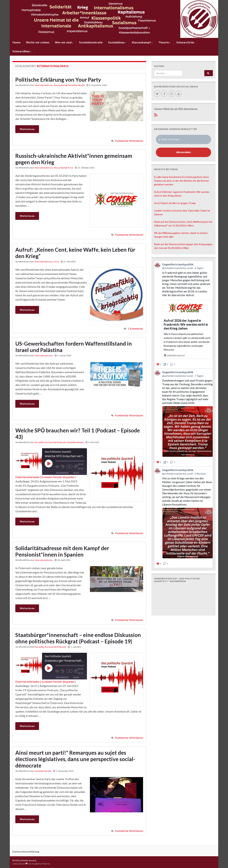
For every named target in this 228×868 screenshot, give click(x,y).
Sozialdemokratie (91, 42)
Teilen (76, 471)
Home (16, 42)
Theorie (165, 42)
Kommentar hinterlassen (129, 141)
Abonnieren (62, 471)
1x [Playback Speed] (69, 465)
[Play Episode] (49, 464)
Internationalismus (44, 85)
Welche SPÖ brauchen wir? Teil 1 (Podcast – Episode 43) (78, 433)
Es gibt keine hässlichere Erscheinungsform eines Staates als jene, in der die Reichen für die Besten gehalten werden (182, 181)
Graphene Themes (41, 864)
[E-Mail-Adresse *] (183, 140)
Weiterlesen (27, 129)
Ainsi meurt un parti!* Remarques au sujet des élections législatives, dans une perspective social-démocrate (75, 759)
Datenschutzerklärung (26, 852)
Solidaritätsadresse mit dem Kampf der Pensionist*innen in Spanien (62, 551)
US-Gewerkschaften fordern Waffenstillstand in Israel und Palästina (74, 347)
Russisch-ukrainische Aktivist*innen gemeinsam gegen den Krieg (74, 159)
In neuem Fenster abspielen (58, 477)
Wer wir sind (64, 42)
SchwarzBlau (22, 51)
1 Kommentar (135, 329)
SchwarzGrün (185, 42)
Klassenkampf (142, 42)
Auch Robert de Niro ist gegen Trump (175, 203)
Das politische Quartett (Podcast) (50, 442)
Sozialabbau (117, 42)
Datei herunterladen (27, 477)
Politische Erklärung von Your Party (58, 80)
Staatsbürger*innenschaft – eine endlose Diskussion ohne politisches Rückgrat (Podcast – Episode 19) (78, 638)
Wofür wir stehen (38, 42)
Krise (71, 168)
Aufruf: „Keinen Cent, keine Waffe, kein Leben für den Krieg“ (75, 253)
